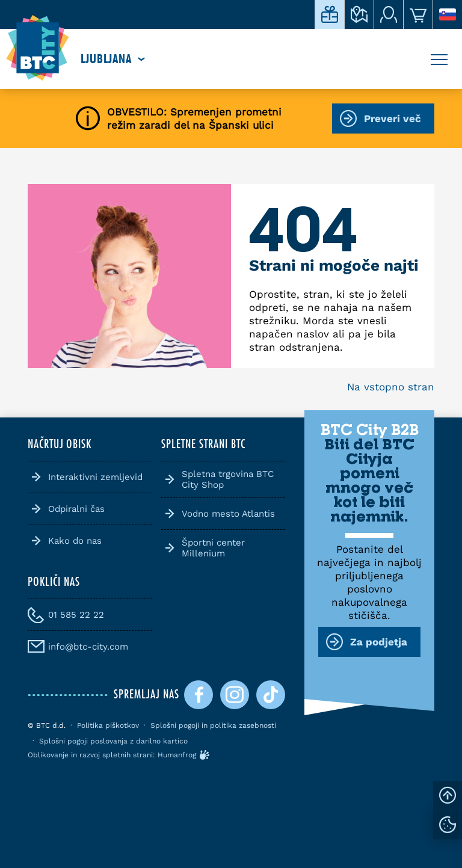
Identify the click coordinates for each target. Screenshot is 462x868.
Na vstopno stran (391, 387)
